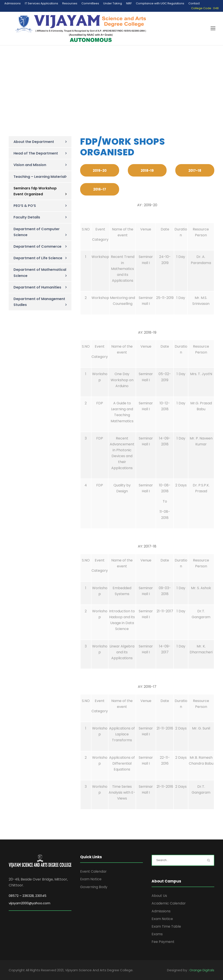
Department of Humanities (37, 287)
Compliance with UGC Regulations (160, 3)
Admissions (13, 3)
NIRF (129, 3)
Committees (90, 3)
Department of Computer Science (37, 232)
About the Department (34, 142)
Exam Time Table (166, 926)
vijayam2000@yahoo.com (30, 903)
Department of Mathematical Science (40, 273)
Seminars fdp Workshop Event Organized (35, 191)
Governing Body (94, 887)
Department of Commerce (37, 246)
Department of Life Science (38, 258)
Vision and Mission (30, 165)
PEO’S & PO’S (25, 206)
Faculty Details (27, 217)
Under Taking (113, 3)
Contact (194, 3)
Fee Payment (163, 942)
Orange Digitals (202, 970)
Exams (157, 934)
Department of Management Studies (39, 302)
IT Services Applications (41, 3)
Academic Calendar (169, 903)
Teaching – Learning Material (39, 177)
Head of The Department (36, 153)
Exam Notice (91, 879)
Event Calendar (93, 871)
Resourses (70, 3)
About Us (159, 896)
